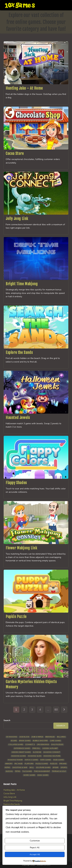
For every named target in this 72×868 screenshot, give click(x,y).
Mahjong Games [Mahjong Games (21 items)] (19, 756)
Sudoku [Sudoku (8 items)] (9, 771)
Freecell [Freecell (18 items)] (36, 748)
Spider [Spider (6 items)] (55, 768)
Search (7, 720)
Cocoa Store (15, 154)
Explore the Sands (19, 353)
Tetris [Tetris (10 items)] (18, 771)
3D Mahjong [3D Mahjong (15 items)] (12, 737)
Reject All (35, 848)
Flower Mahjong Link (21, 548)
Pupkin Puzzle (16, 617)
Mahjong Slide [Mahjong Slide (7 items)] (35, 756)
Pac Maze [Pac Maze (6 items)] (19, 764)
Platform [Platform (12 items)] (29, 764)
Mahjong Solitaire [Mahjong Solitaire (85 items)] (52, 756)
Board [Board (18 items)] (14, 741)
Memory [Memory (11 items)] (9, 764)
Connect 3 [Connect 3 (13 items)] (30, 745)
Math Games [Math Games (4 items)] (46, 760)
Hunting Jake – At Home (24, 88)
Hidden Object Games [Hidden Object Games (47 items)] (21, 752)
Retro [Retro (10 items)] (7, 768)
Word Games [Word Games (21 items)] (29, 775)
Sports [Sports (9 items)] (64, 768)
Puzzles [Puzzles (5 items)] (54, 764)
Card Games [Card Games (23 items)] (55, 741)
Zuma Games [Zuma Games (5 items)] (43, 775)
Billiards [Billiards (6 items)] (61, 737)
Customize (35, 841)
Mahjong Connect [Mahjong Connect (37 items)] (52, 752)
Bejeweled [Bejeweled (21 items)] (50, 737)
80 (56, 710)
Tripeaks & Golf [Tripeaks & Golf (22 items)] (59, 771)
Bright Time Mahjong (22, 284)
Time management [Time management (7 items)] (42, 771)
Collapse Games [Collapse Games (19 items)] (16, 745)
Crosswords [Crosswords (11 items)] (43, 745)
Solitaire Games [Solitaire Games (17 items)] (43, 768)
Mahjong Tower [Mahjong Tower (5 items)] (15, 760)
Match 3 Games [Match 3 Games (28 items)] (31, 760)
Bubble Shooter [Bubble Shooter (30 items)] (40, 741)
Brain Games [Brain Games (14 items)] (25, 741)
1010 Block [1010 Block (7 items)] (24, 737)
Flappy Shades (16, 483)
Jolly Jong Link (17, 219)
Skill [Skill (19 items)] (32, 768)
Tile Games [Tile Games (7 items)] (27, 771)
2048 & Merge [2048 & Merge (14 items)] (37, 737)
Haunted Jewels (18, 418)
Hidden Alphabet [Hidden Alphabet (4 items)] (50, 748)
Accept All (35, 854)
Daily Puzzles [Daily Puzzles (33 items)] (57, 745)
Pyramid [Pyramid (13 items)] (63, 764)
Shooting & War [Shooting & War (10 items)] (20, 768)
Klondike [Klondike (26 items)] (37, 752)
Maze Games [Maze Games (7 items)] (59, 760)
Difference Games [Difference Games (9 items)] (22, 748)
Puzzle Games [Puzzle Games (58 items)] (42, 764)
